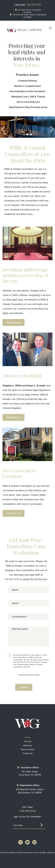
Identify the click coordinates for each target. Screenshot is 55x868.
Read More (13, 322)
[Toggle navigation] (50, 28)
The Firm (28, 741)
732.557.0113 (34, 5)
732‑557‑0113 (12, 579)
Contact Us (13, 513)
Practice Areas (27, 749)
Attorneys (28, 745)
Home (27, 737)
